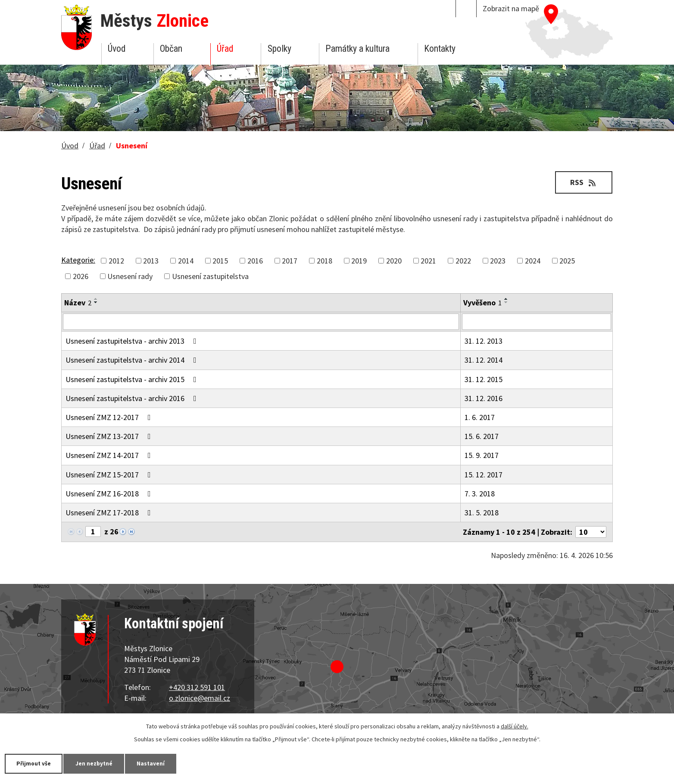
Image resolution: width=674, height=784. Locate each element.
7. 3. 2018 (480, 494)
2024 (533, 261)
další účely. (515, 726)
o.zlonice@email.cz (200, 698)
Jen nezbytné (99, 763)
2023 (498, 261)
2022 (463, 261)
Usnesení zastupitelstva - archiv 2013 (133, 341)
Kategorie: (78, 260)
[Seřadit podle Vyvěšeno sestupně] (506, 302)
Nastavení (159, 763)
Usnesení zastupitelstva (210, 276)
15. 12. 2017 (484, 475)
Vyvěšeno (482, 303)
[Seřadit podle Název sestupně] (96, 302)
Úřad (225, 49)
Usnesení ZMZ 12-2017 (110, 417)
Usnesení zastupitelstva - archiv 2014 (133, 360)
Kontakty (440, 49)
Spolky (279, 49)
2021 (428, 261)
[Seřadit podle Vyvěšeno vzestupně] (506, 299)
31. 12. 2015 (484, 379)
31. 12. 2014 (484, 360)
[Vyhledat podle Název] (261, 322)
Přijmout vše (36, 763)
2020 (394, 261)
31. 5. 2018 (482, 513)
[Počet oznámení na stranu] (591, 532)
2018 (325, 261)
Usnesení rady (130, 276)
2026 (81, 276)
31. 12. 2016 (484, 398)
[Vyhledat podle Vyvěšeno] (537, 322)
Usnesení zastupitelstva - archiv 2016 (133, 398)
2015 (220, 261)
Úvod (117, 49)
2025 (567, 261)
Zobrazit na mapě (511, 8)
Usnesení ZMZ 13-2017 (110, 436)
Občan (171, 49)
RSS (583, 182)
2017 (290, 261)
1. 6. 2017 (480, 417)
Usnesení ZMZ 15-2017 (110, 475)
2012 (116, 261)
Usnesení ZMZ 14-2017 (110, 455)
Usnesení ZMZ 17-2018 (110, 513)
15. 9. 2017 (482, 455)
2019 (359, 261)
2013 (151, 261)
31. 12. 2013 (484, 341)
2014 (186, 261)
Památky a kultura (357, 49)
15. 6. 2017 (482, 436)
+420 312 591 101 (197, 687)
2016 (255, 261)
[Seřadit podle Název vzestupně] (96, 299)
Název (78, 303)
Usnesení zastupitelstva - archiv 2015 (133, 379)
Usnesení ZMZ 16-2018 (110, 494)
